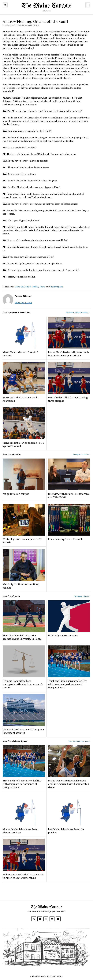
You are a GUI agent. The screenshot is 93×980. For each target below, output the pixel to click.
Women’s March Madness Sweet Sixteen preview (21, 831)
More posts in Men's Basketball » (78, 313)
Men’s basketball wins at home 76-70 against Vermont (23, 444)
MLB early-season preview (63, 635)
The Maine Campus (47, 6)
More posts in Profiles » (82, 454)
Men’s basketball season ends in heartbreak (20, 399)
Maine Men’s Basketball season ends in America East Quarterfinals (69, 354)
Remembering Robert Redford (65, 539)
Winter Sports (57, 287)
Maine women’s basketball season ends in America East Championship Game (69, 784)
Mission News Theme (38, 976)
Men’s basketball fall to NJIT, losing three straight (68, 399)
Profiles (35, 287)
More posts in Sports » (82, 596)
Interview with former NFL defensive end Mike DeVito (69, 495)
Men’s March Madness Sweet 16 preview (20, 354)
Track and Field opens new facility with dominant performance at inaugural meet (67, 684)
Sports (42, 287)
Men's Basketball (23, 287)
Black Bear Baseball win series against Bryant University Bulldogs (22, 637)
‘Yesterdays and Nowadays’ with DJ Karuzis (22, 541)
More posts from (23, 303)
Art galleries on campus (16, 494)
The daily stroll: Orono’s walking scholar (21, 586)
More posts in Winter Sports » (80, 741)
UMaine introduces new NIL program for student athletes (23, 731)
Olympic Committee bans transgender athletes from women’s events (23, 684)
